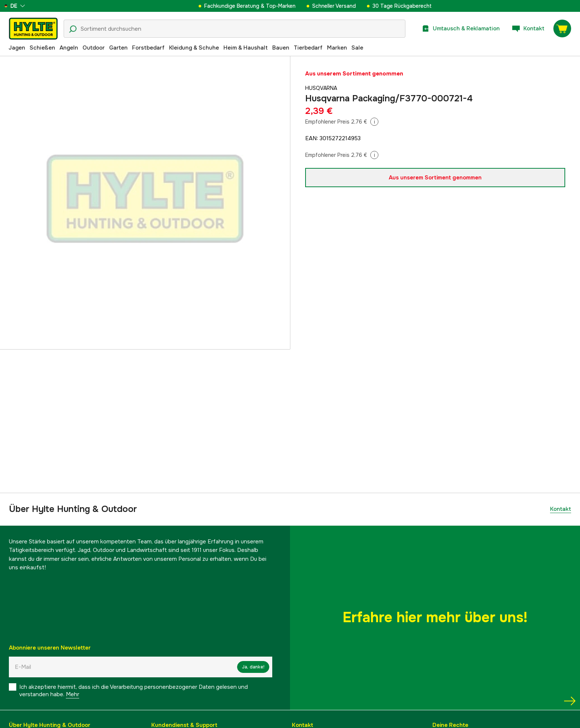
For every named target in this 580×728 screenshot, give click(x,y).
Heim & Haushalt (246, 48)
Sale (357, 48)
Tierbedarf (308, 48)
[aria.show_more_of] (27, 6)
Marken (337, 48)
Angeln (69, 48)
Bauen (281, 48)
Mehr (72, 694)
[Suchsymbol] (73, 29)
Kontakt (561, 509)
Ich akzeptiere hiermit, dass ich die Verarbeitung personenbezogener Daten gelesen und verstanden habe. (134, 691)
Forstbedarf (148, 48)
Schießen (42, 48)
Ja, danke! (253, 667)
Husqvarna (322, 88)
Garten (118, 48)
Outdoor (94, 48)
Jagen (17, 48)
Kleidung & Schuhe (194, 48)
